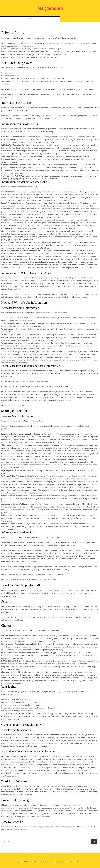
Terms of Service (77, 862)
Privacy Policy (56, 862)
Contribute (46, 862)
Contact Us (66, 862)
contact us (28, 830)
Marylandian (50, 8)
